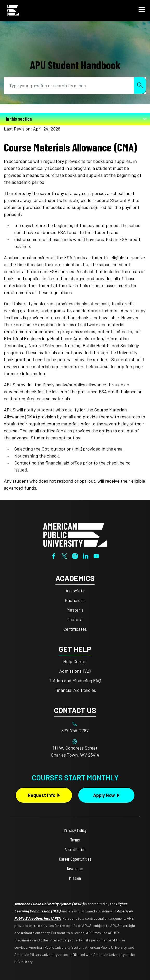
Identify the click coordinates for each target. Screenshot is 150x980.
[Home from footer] (75, 534)
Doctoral (75, 619)
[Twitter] (64, 555)
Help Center (75, 661)
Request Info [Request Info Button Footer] (42, 795)
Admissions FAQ (75, 671)
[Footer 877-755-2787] (75, 731)
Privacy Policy (75, 830)
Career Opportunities (75, 859)
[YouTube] (96, 555)
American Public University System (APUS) (49, 904)
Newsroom (75, 868)
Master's (75, 610)
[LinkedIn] (86, 555)
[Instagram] (75, 555)
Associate (75, 591)
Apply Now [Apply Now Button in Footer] (104, 795)
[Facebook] (54, 555)
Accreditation (75, 849)
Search (140, 85)
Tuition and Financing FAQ (75, 680)
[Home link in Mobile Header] (13, 10)
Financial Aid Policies (75, 690)
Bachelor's (75, 600)
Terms (75, 840)
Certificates (75, 629)
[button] (142, 10)
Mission (75, 878)
